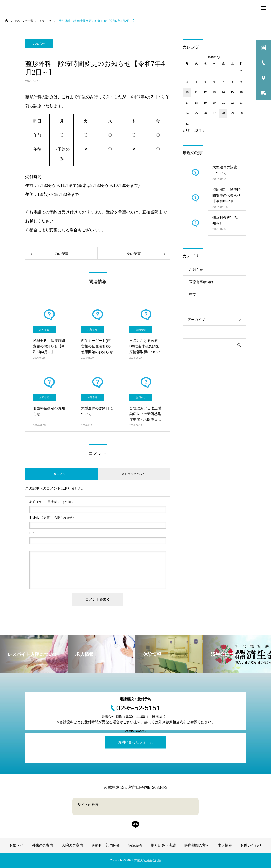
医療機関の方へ (197, 845)
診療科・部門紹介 (106, 845)
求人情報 (225, 845)
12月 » (199, 131)
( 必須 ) (51, 502)
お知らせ (39, 44)
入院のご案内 (72, 845)
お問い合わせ (251, 845)
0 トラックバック (134, 474)
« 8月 (187, 131)
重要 (193, 294)
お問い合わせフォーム (135, 742)
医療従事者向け (201, 282)
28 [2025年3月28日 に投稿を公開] (223, 113)
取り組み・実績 (164, 845)
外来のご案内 (43, 845)
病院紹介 (135, 845)
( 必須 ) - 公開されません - (53, 518)
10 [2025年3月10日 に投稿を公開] (187, 92)
